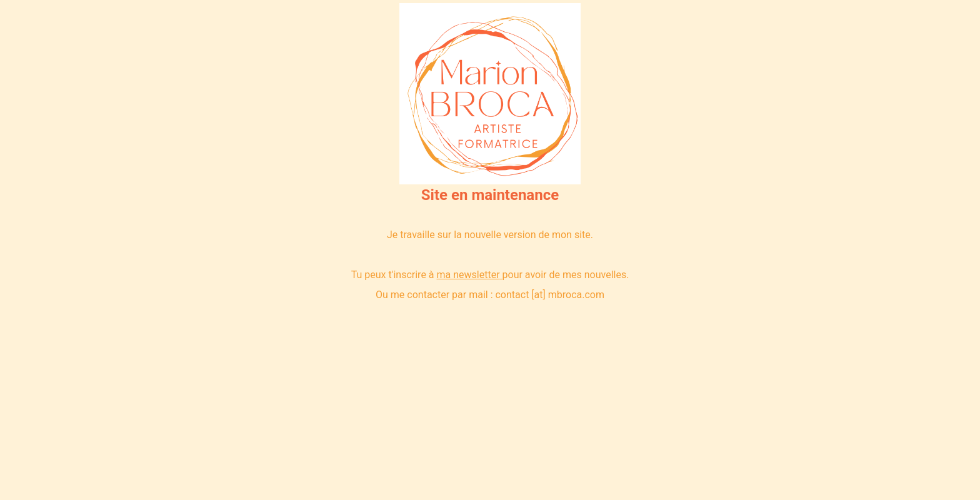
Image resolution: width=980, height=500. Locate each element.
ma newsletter (468, 275)
